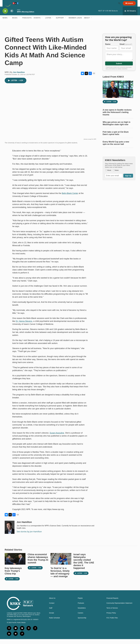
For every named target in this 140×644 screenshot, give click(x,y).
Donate (132, 6)
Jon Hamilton (19, 77)
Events (37, 23)
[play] (5, 16)
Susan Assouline (57, 438)
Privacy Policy (111, 618)
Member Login (75, 23)
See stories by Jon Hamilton (29, 536)
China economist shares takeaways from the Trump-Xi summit (38, 563)
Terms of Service (112, 613)
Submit (119, 68)
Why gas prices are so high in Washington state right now (116, 128)
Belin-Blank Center (70, 198)
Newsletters (82, 613)
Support (60, 23)
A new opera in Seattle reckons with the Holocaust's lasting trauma (117, 117)
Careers (80, 618)
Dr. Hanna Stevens (24, 326)
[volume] (12, 16)
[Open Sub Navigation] (9, 23)
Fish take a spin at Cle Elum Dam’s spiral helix (116, 138)
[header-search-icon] (120, 6)
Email (126, 49)
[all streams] (130, 16)
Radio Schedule (54, 623)
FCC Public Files (112, 623)
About (87, 23)
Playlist (80, 603)
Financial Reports (112, 603)
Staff (51, 613)
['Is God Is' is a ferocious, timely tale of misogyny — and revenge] (61, 564)
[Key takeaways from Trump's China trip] (15, 564)
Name (108, 49)
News (5, 23)
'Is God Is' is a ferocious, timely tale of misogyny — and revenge (60, 577)
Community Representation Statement (119, 608)
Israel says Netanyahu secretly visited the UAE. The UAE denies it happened (84, 566)
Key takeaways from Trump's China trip (13, 576)
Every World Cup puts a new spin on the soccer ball (116, 148)
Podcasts (27, 23)
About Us (52, 603)
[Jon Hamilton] (10, 532)
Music (15, 23)
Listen (48, 23)
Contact (52, 608)
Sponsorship (82, 623)
